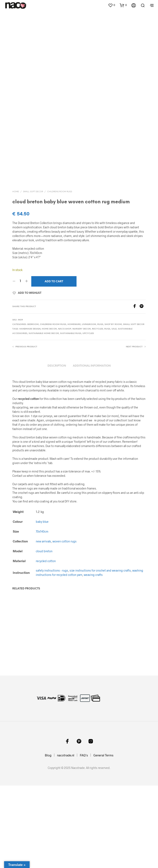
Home (16, 274)
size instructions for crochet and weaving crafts (100, 652)
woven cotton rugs (64, 623)
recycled (98, 411)
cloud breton (44, 633)
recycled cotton (46, 643)
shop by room (113, 406)
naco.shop (65, 411)
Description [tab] (57, 448)
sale (114, 411)
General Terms (103, 838)
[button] (112, 5)
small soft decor (33, 274)
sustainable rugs (71, 415)
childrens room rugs (60, 274)
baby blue (42, 603)
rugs (100, 406)
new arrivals (43, 623)
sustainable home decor (44, 415)
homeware (74, 406)
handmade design (30, 411)
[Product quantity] (20, 363)
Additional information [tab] (92, 448)
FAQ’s (84, 838)
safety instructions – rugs (52, 652)
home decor (49, 411)
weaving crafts (93, 657)
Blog (48, 838)
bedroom (33, 406)
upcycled (88, 415)
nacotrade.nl (66, 838)
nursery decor (82, 411)
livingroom (89, 406)
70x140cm (42, 613)
